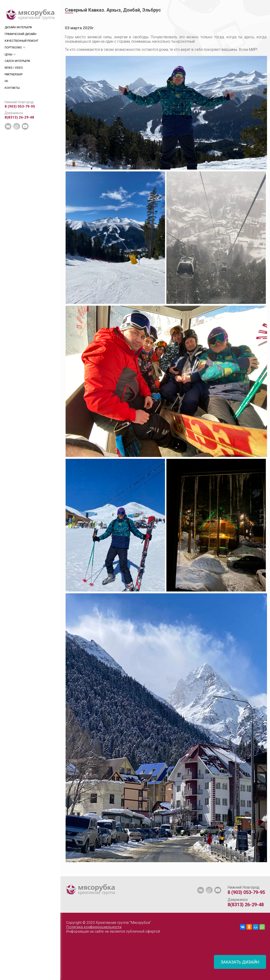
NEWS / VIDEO (14, 68)
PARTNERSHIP (14, 74)
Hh (6, 81)
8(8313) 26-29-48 (19, 117)
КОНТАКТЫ (12, 88)
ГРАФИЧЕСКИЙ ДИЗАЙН (21, 34)
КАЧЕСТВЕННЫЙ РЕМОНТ (22, 41)
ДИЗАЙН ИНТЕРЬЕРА (18, 27)
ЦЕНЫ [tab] (8, 55)
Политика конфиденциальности (94, 927)
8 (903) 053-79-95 (20, 106)
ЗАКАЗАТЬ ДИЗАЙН (240, 962)
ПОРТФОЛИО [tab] (13, 48)
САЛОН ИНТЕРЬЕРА (17, 61)
